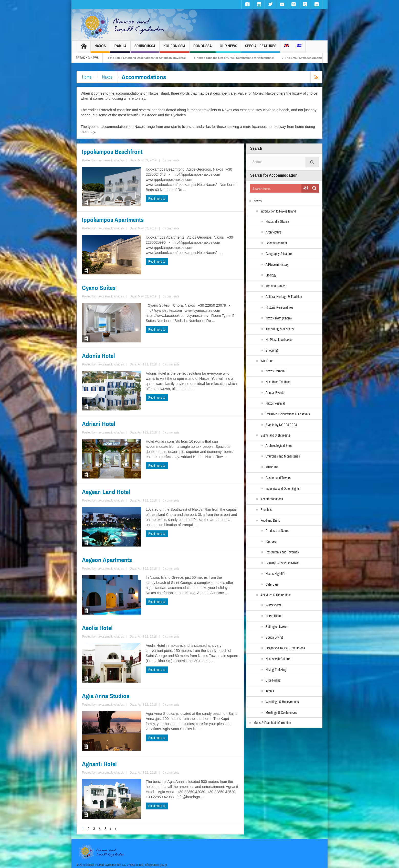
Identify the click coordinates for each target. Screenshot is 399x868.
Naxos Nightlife (275, 574)
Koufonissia (174, 48)
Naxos (100, 48)
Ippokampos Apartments (113, 220)
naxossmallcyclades (110, 160)
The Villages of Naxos (280, 329)
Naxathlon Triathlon (278, 382)
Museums (272, 467)
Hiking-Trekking (276, 670)
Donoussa (203, 48)
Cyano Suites (99, 288)
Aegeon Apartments (107, 560)
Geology (271, 275)
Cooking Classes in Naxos (282, 563)
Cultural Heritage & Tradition (284, 297)
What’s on (267, 361)
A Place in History (277, 265)
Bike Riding (273, 681)
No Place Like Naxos (279, 340)
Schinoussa (145, 48)
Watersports (273, 605)
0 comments (171, 160)
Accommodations (272, 499)
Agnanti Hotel (99, 764)
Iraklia (120, 48)
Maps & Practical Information (272, 723)
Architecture (273, 232)
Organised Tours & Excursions (285, 648)
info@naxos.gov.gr (156, 865)
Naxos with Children (278, 659)
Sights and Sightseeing (275, 436)
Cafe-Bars (272, 585)
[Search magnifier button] (314, 188)
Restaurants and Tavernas (282, 552)
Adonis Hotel (98, 356)
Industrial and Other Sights (283, 489)
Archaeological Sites (279, 446)
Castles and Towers (278, 478)
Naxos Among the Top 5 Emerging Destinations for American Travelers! (146, 58)
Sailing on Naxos (276, 627)
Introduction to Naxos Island (278, 212)
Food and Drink (270, 521)
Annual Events (275, 393)
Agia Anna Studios (106, 696)
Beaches (266, 510)
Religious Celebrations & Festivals (288, 414)
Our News (228, 48)
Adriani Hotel (99, 424)
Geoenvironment (276, 243)
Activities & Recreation (275, 595)
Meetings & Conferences (281, 713)
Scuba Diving (274, 638)
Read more (157, 199)
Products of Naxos (277, 531)
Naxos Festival (275, 404)
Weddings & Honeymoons (282, 702)
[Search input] (276, 188)
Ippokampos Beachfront (112, 152)
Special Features (261, 48)
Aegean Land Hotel (106, 492)
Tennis (270, 691)
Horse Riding (274, 616)
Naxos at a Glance (277, 222)
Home (87, 77)
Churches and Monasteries (283, 457)
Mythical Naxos (276, 286)
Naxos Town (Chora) (279, 318)
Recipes (271, 542)
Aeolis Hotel (97, 628)
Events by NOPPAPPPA (281, 425)
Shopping (272, 351)
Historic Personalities (279, 308)
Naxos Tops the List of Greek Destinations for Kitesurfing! (243, 58)
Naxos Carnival (275, 371)
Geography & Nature (279, 254)
